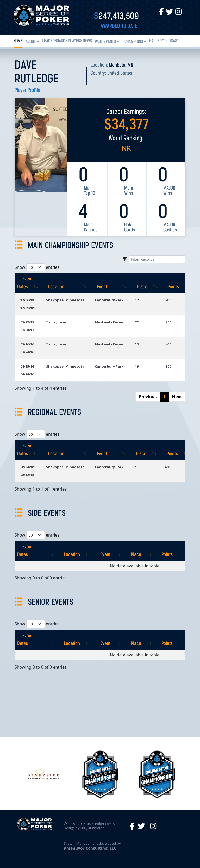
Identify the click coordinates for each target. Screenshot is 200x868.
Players (75, 41)
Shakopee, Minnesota (65, 300)
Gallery (157, 41)
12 (137, 300)
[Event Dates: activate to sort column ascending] (28, 283)
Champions (134, 42)
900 (168, 300)
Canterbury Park (109, 300)
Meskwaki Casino (110, 322)
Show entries (37, 267)
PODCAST (172, 41)
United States (120, 73)
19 (137, 366)
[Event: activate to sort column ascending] (110, 283)
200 (168, 322)
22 (137, 322)
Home (18, 41)
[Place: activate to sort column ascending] (145, 283)
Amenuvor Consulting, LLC (90, 848)
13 (137, 344)
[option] (100, 775)
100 (168, 366)
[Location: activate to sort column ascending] (65, 283)
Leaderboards (55, 41)
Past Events (105, 42)
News (87, 41)
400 (168, 344)
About (31, 42)
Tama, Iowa (56, 322)
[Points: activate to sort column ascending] (176, 283)
